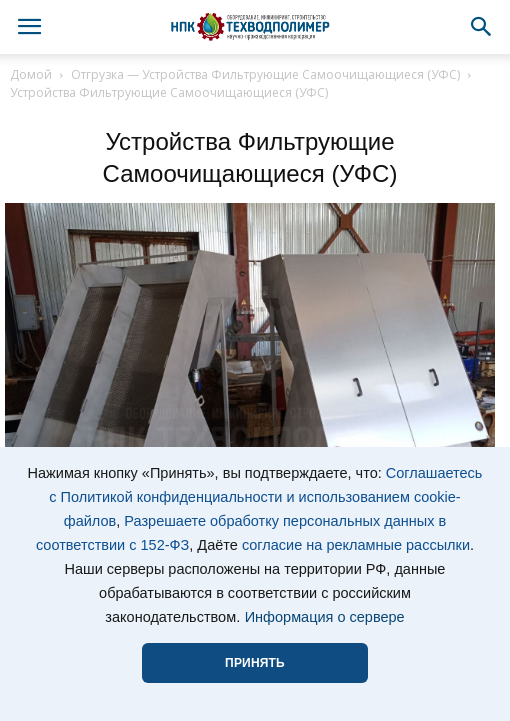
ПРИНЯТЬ (255, 663)
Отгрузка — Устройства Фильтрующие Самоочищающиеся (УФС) (265, 74)
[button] (482, 27)
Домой (31, 74)
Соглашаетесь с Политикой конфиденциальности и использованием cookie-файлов (265, 497)
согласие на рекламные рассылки (356, 545)
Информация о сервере (325, 617)
